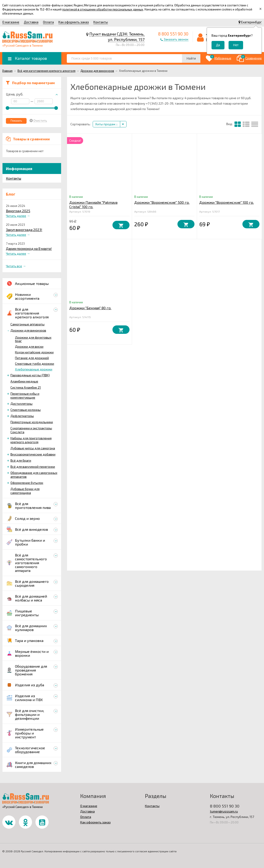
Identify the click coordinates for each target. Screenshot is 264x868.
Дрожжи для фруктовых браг (33, 339)
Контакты (101, 22)
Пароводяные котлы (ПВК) (30, 375)
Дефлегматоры (22, 416)
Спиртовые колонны (26, 410)
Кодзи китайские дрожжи (34, 352)
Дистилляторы (21, 404)
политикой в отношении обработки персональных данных (103, 9)
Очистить (40, 121)
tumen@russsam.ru (224, 811)
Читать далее (16, 216)
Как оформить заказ (74, 22)
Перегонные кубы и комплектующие (25, 395)
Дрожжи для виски (29, 346)
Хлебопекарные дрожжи (34, 369)
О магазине (11, 22)
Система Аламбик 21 (26, 387)
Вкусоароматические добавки (33, 454)
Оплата (48, 22)
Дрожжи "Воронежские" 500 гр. (162, 202)
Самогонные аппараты (27, 324)
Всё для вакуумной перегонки (33, 467)
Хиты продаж (106, 124)
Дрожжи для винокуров (28, 330)
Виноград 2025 (18, 211)
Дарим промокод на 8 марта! (29, 249)
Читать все (14, 266)
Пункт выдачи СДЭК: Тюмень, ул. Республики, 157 (117, 37)
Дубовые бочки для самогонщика (25, 491)
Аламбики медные (24, 381)
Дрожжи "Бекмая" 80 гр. (90, 308)
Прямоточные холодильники (32, 422)
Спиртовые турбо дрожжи (35, 364)
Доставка (31, 22)
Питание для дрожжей (32, 358)
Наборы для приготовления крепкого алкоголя (31, 440)
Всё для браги (21, 460)
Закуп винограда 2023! (24, 230)
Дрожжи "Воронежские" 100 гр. (227, 202)
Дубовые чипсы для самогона (33, 448)
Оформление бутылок (27, 483)
